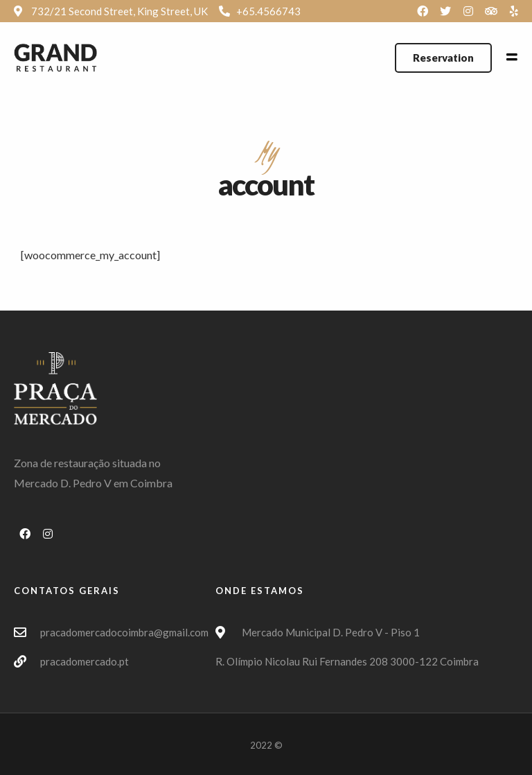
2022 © (266, 745)
